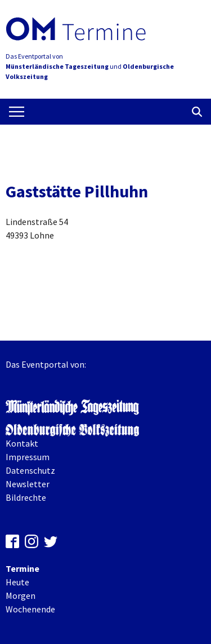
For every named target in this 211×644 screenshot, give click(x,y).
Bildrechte (26, 497)
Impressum (28, 457)
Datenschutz (30, 470)
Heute (17, 582)
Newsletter (28, 484)
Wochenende (30, 609)
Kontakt (22, 443)
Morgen (21, 596)
